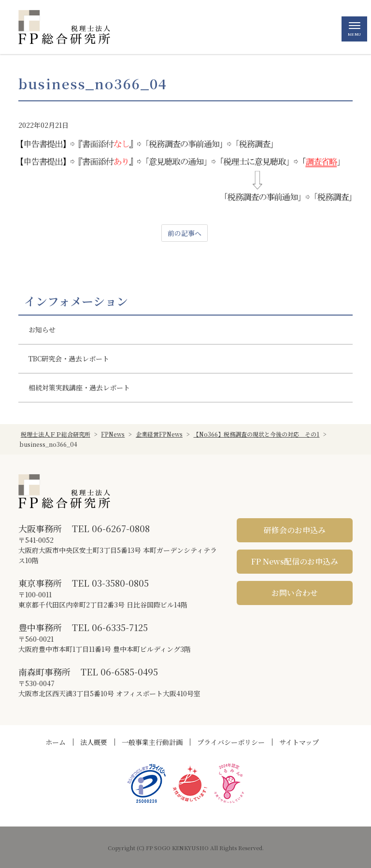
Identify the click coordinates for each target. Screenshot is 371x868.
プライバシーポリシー (231, 742)
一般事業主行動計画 (152, 742)
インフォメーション (76, 301)
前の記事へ (185, 233)
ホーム (56, 742)
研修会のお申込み (295, 530)
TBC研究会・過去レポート (69, 358)
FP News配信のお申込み (295, 561)
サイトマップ (299, 742)
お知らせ (42, 330)
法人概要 (94, 742)
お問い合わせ (295, 593)
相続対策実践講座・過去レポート (79, 387)
